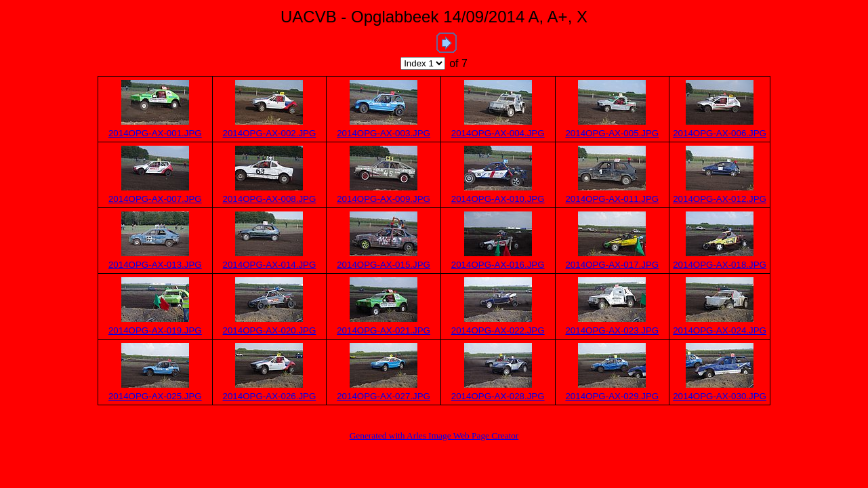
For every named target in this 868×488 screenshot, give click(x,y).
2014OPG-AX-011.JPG (612, 199)
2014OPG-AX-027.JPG (384, 396)
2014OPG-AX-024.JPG (720, 330)
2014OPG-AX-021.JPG (384, 330)
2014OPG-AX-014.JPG (270, 265)
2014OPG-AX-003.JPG (384, 133)
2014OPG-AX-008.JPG (270, 199)
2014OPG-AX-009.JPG (384, 199)
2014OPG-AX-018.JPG (720, 265)
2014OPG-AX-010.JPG (498, 199)
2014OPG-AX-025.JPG (155, 396)
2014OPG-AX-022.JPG (498, 330)
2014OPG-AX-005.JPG (612, 133)
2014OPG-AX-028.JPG (498, 396)
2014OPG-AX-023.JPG (612, 330)
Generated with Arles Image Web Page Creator (434, 435)
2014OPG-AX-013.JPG (155, 265)
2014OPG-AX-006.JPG (720, 133)
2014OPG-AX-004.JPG (498, 133)
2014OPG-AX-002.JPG (270, 133)
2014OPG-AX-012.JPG (720, 199)
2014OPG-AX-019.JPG (155, 330)
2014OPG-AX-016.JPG (498, 265)
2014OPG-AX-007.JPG (155, 199)
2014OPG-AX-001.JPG (155, 133)
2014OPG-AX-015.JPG (384, 265)
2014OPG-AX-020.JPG (270, 330)
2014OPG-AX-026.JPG (270, 396)
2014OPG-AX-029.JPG (612, 396)
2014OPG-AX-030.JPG (720, 396)
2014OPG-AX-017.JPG (612, 265)
